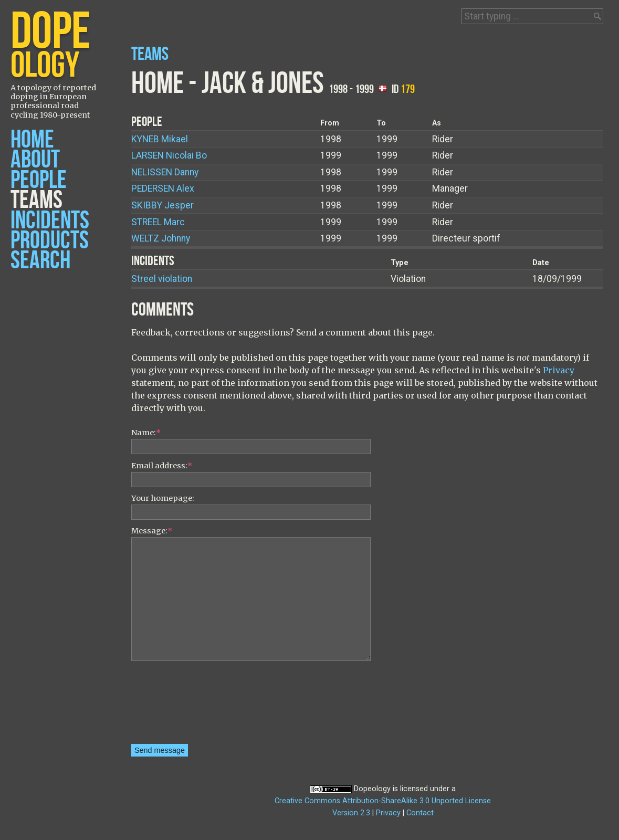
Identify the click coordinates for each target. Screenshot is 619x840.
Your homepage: (163, 498)
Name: (146, 433)
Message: (152, 531)
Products (50, 241)
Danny (165, 172)
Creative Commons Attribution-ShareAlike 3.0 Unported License (383, 801)
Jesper (162, 205)
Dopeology (372, 789)
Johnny (161, 238)
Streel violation (162, 279)
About (35, 160)
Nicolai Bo (169, 155)
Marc (158, 222)
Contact (420, 813)
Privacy (559, 370)
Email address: (162, 466)
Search (40, 261)
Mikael (160, 139)
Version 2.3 (351, 813)
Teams (36, 200)
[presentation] (174, 706)
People (39, 180)
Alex (163, 188)
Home (32, 140)
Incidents (50, 221)
